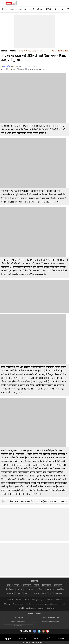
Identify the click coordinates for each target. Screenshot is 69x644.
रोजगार (19, 594)
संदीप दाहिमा (7, 66)
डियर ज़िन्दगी (46, 585)
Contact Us (49, 600)
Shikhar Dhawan (57, 502)
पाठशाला (10, 594)
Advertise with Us (23, 600)
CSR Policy (51, 608)
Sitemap (7, 604)
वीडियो (37, 585)
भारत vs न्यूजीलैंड (27, 502)
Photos (13, 51)
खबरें (9, 585)
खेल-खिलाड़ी (10, 589)
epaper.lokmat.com (18, 622)
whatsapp (30, 69)
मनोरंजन (17, 585)
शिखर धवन (14, 502)
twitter (20, 69)
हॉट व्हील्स (50, 589)
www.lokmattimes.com (51, 618)
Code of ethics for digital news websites (29, 608)
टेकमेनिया (60, 589)
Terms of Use (18, 604)
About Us (10, 600)
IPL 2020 (29, 589)
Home (4, 51)
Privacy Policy (37, 600)
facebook (11, 69)
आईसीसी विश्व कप (56, 594)
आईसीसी (44, 502)
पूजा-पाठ (28, 594)
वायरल (36, 594)
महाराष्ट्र (20, 589)
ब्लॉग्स (44, 594)
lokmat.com (18, 618)
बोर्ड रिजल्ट (40, 589)
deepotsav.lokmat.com (51, 622)
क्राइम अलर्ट (58, 585)
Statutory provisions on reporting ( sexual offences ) (45, 604)
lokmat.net (18, 626)
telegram (41, 69)
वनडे (37, 502)
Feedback (59, 600)
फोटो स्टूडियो (27, 585)
